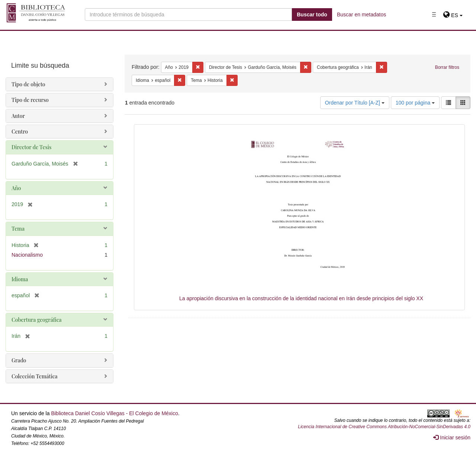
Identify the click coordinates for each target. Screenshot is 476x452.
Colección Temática (35, 376)
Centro (20, 132)
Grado (19, 360)
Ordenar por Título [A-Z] (355, 103)
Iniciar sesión (452, 437)
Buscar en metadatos (361, 15)
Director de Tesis (31, 147)
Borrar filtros (447, 67)
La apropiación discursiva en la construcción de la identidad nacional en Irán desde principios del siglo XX (301, 298)
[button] (453, 15)
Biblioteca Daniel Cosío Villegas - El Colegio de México (114, 413)
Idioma (20, 279)
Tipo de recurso (30, 100)
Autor (18, 116)
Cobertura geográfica (37, 320)
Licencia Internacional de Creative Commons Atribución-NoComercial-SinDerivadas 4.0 (384, 427)
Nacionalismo (27, 255)
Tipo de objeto (28, 84)
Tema (18, 229)
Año (16, 188)
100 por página (415, 103)
